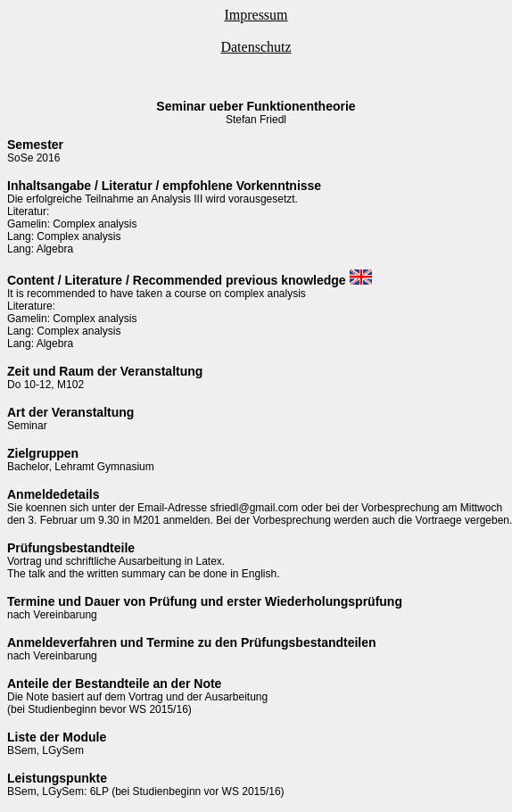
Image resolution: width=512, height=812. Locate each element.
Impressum (256, 15)
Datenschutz (256, 47)
